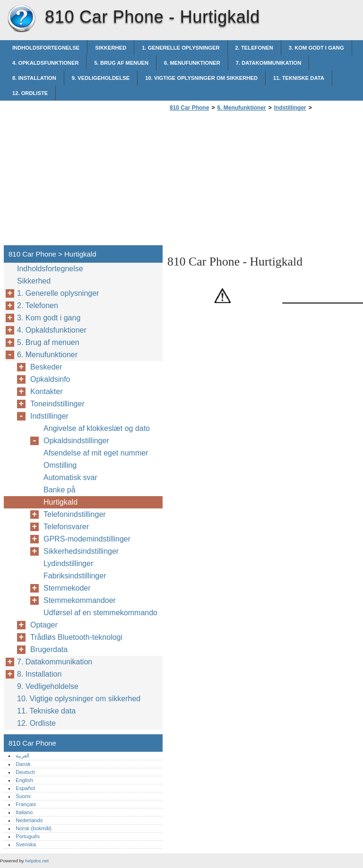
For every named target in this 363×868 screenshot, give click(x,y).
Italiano (24, 812)
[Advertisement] (247, 181)
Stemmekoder (67, 588)
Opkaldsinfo (50, 379)
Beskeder (46, 367)
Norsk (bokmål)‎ (34, 828)
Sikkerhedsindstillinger (81, 551)
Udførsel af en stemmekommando (100, 613)
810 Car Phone (21, 19)
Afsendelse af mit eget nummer (96, 453)
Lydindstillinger (68, 563)
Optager (44, 625)
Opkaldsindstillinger (76, 441)
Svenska (26, 844)
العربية (22, 756)
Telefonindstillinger (75, 514)
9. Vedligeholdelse (101, 78)
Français (26, 804)
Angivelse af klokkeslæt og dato (97, 428)
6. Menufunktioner (192, 63)
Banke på (60, 490)
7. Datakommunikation (269, 63)
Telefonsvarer (66, 527)
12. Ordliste (30, 93)
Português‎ (28, 836)
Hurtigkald (60, 502)
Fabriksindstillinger (75, 576)
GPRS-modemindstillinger (87, 539)
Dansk (23, 764)
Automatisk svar (70, 477)
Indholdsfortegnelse (46, 48)
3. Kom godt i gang (316, 48)
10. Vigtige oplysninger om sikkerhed (201, 78)
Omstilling (60, 465)
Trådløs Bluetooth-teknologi (76, 637)
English (24, 780)
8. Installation (34, 78)
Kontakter (46, 391)
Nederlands (29, 820)
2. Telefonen (254, 48)
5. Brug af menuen (121, 63)
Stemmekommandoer (80, 600)
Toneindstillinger (57, 404)
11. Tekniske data (299, 78)
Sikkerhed (111, 48)
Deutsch (25, 772)
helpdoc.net (37, 861)
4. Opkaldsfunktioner (45, 63)
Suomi (23, 796)
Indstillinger (290, 108)
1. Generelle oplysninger (181, 48)
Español (25, 788)
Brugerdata (49, 649)
